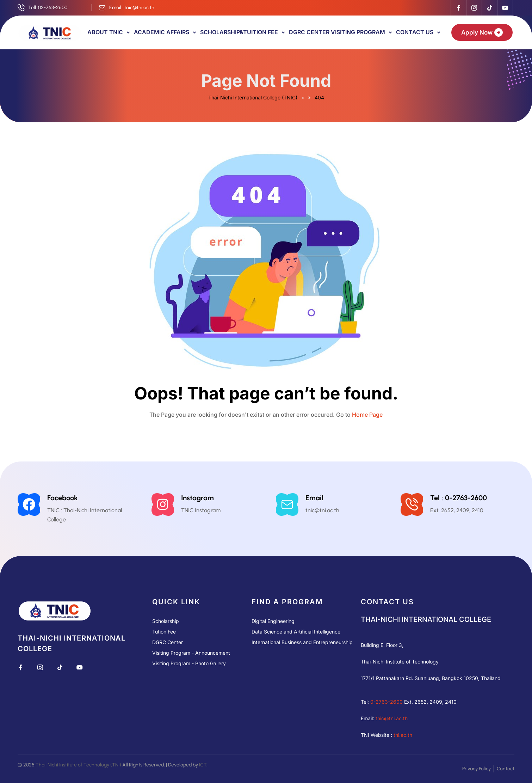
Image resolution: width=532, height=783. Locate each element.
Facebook (63, 498)
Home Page (367, 415)
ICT (203, 765)
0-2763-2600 (386, 702)
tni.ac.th (403, 735)
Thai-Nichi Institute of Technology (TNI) (78, 765)
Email (314, 498)
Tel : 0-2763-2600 (459, 498)
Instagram (197, 498)
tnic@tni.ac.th (392, 718)
